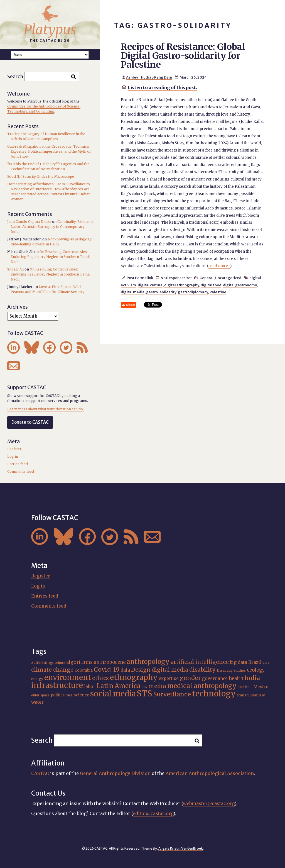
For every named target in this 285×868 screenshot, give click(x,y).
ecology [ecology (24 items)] (256, 670)
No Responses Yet (176, 278)
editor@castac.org (153, 813)
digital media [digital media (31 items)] (170, 670)
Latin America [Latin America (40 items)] (119, 686)
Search (15, 76)
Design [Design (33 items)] (141, 670)
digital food (211, 285)
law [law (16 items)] (144, 687)
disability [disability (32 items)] (202, 670)
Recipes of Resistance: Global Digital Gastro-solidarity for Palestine (183, 56)
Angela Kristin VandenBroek (181, 848)
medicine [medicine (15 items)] (245, 687)
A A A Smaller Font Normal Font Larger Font (50, 55)
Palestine (218, 292)
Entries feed (18, 464)
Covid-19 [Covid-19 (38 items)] (107, 670)
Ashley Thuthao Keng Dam (149, 77)
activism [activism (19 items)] (39, 662)
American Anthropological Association (210, 773)
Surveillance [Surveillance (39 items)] (172, 694)
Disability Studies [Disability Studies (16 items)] (231, 670)
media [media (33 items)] (157, 686)
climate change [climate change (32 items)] (52, 670)
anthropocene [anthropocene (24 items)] (110, 662)
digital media (133, 292)
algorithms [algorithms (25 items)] (79, 662)
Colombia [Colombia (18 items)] (84, 670)
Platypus (50, 30)
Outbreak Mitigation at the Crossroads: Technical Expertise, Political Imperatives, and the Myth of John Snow (49, 151)
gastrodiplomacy (193, 292)
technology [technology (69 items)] (214, 694)
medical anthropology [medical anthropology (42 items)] (202, 686)
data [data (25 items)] (125, 670)
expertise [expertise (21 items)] (169, 678)
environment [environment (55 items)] (68, 677)
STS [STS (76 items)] (144, 693)
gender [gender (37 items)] (190, 678)
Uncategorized (228, 278)
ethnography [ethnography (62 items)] (134, 677)
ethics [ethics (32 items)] (100, 678)
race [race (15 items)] (69, 695)
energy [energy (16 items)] (37, 679)
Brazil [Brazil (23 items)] (255, 662)
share (131, 305)
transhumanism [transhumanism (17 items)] (251, 695)
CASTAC (40, 773)
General (207, 278)
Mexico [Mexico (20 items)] (261, 687)
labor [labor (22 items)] (90, 687)
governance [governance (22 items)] (215, 678)
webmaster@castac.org (209, 803)
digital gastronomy (240, 285)
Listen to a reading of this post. (163, 87)
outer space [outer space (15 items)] (40, 695)
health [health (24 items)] (236, 678)
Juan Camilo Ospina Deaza (29, 222)
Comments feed (21, 471)
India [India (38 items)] (252, 678)
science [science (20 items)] (81, 695)
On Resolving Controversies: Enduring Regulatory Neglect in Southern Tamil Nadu (50, 257)
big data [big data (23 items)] (239, 662)
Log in (13, 456)
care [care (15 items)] (266, 663)
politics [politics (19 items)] (58, 695)
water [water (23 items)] (37, 702)
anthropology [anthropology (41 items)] (148, 662)
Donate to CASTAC (30, 422)
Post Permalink (140, 278)
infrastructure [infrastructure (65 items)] (57, 685)
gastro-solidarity (161, 292)
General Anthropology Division (115, 773)
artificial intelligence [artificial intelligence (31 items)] (200, 662)
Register (14, 449)
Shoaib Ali (15, 269)
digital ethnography (182, 285)
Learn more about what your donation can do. (46, 409)
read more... (219, 266)
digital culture (150, 285)
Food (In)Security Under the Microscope (41, 176)
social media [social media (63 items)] (113, 694)
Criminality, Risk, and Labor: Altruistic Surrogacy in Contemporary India (52, 227)
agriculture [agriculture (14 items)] (57, 663)
